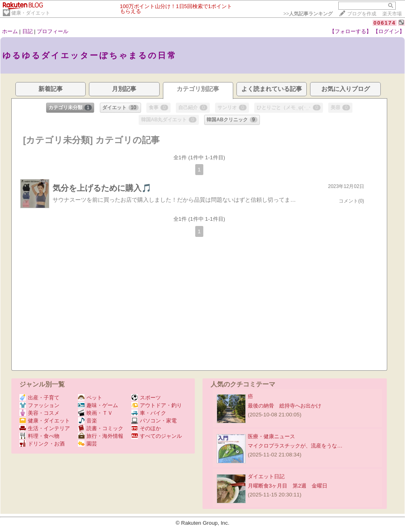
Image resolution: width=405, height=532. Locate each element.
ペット (90, 398)
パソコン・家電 (154, 421)
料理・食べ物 (39, 436)
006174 (385, 23)
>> (308, 14)
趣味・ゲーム (98, 405)
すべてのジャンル (157, 436)
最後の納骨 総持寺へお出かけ (285, 406)
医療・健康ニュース (271, 436)
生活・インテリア (45, 428)
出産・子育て (39, 398)
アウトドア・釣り (157, 405)
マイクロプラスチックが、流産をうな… (295, 446)
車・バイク (149, 413)
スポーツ (146, 398)
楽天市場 (392, 14)
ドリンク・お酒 (42, 444)
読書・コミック (101, 428)
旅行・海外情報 (101, 436)
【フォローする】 (350, 31)
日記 (27, 31)
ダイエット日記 (266, 476)
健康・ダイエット (31, 13)
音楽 (88, 421)
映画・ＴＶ (95, 413)
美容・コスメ (39, 413)
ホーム (10, 31)
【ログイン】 (389, 31)
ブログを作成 (362, 14)
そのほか (146, 428)
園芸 (88, 444)
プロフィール (53, 31)
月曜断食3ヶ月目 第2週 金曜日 (288, 486)
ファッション (39, 405)
